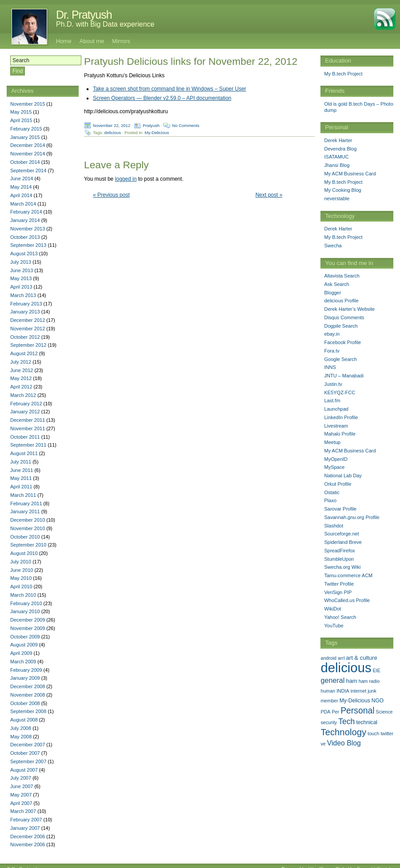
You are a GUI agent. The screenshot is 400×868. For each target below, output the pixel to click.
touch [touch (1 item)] (373, 733)
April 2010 (21, 587)
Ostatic (332, 492)
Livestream (336, 426)
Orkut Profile (338, 484)
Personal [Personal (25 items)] (357, 710)
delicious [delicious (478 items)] (346, 668)
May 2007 (21, 795)
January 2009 (25, 678)
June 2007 (22, 786)
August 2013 (24, 254)
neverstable (337, 198)
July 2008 (21, 728)
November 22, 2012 (112, 125)
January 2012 (25, 412)
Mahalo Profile (340, 434)
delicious (113, 133)
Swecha (333, 246)
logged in (126, 179)
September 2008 (28, 711)
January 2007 (25, 828)
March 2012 (23, 395)
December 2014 (28, 145)
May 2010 (21, 578)
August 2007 (24, 770)
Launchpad (336, 409)
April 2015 (21, 120)
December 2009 (28, 620)
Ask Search (336, 284)
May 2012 (21, 378)
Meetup (332, 442)
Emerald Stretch (374, 862)
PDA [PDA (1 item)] (325, 712)
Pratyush (151, 125)
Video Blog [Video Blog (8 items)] (344, 743)
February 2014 (26, 212)
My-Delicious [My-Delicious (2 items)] (355, 701)
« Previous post (111, 195)
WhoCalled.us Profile (347, 600)
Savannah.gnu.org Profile (352, 517)
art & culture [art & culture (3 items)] (362, 658)
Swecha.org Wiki (342, 567)
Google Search (340, 359)
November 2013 (28, 229)
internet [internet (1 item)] (359, 691)
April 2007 (21, 803)
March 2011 (23, 495)
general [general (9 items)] (332, 680)
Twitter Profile (339, 584)
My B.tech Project (343, 74)
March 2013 (23, 295)
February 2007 (26, 820)
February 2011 (26, 503)
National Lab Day (343, 476)
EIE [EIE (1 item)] (377, 670)
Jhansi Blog (337, 165)
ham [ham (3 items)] (351, 681)
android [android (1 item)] (328, 658)
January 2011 (25, 511)
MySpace (334, 467)
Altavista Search (342, 276)
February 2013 (26, 304)
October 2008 (25, 703)
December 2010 (28, 520)
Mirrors (121, 41)
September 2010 (28, 545)
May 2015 (21, 112)
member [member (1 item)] (329, 701)
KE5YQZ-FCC (340, 392)
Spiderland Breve (343, 542)
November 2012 (28, 329)
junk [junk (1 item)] (372, 691)
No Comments (186, 125)
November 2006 (28, 844)
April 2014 (21, 195)
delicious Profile (341, 301)
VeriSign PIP (338, 592)
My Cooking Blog (342, 190)
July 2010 (21, 562)
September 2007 (28, 761)
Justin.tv (333, 384)
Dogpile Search (341, 326)
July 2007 (21, 778)
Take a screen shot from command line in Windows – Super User (170, 89)
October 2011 (25, 437)
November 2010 (28, 528)
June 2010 (22, 570)
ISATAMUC (336, 157)
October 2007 (25, 753)
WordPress (320, 862)
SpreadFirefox (339, 551)
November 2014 (28, 154)
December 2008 (28, 686)
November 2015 (28, 104)
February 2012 (26, 404)
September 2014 (28, 170)
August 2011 (24, 453)
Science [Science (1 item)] (384, 712)
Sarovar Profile (340, 509)
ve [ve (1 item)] (323, 744)
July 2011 (21, 462)
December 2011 (28, 420)
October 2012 (25, 337)
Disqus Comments (344, 317)
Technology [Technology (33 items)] (343, 732)
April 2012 (21, 387)
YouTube (334, 626)
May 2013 (21, 278)
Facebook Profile (342, 342)
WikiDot (332, 609)
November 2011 (28, 428)
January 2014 (25, 220)
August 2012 (24, 353)
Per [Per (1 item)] (335, 712)
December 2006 (28, 836)
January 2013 (25, 312)
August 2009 (24, 645)
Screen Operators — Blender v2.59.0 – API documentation (162, 98)
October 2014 (25, 162)
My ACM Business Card (350, 174)
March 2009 (23, 662)
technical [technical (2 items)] (367, 722)
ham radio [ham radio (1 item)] (369, 681)
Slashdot (334, 526)
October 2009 (25, 637)
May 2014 (21, 187)
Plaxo (330, 500)
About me (92, 41)
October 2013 (25, 237)
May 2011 (21, 478)
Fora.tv (332, 351)
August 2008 (24, 720)
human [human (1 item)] (328, 691)
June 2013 (22, 270)
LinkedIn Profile (341, 417)
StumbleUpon (339, 559)
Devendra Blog (340, 149)
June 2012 (22, 370)
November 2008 (28, 695)
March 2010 (23, 595)
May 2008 (21, 737)
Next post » (269, 195)
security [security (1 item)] (329, 722)
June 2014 (22, 178)
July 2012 (21, 362)
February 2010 (26, 603)
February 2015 (26, 129)
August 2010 (24, 553)
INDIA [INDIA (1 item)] (343, 691)
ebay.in (332, 334)
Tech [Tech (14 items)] (346, 721)
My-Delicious (157, 133)
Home (64, 41)
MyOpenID (336, 459)
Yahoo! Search (340, 617)
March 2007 (23, 811)
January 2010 (25, 611)
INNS (330, 367)
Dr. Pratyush (84, 15)
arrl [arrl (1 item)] (341, 658)
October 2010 (25, 537)
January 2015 (25, 137)
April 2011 (21, 487)
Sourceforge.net (341, 534)
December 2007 (28, 745)
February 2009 (26, 670)
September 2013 (28, 245)
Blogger (332, 293)
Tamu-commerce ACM (348, 575)
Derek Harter (338, 140)
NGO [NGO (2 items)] (378, 701)
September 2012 (28, 345)
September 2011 (28, 445)
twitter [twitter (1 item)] (387, 733)
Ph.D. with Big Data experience (105, 24)
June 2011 (22, 470)
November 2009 (28, 628)
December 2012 (28, 320)
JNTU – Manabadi (344, 376)
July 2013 (21, 262)
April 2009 (21, 653)
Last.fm (332, 400)
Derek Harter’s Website (349, 309)
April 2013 (21, 287)
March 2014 (23, 204)
